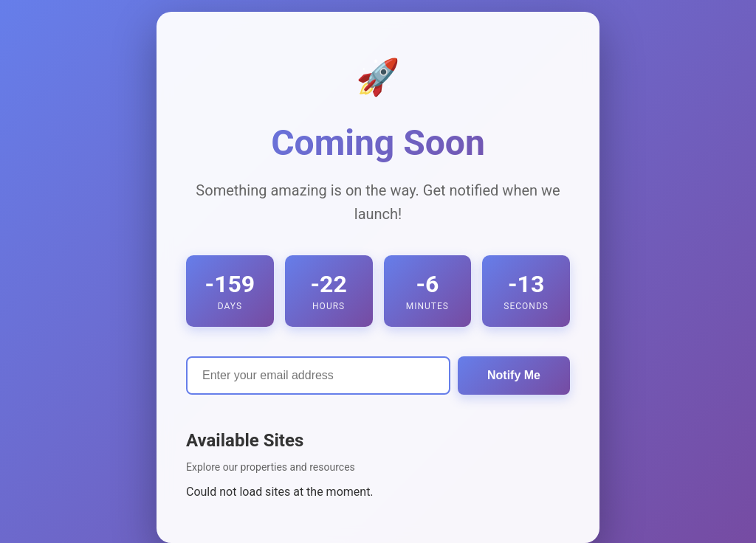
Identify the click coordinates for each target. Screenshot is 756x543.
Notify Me (514, 375)
